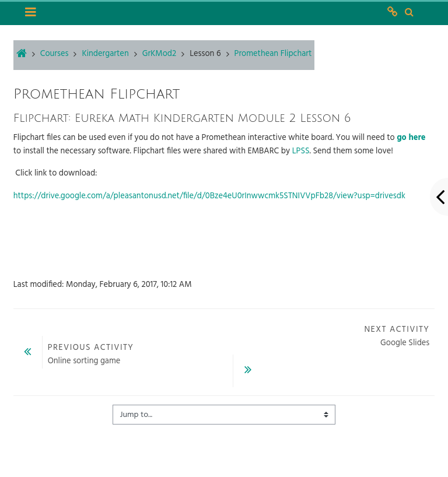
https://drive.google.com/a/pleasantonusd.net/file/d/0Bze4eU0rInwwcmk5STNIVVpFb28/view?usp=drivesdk (209, 196)
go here (411, 138)
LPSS (301, 151)
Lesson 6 (205, 54)
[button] (409, 13)
